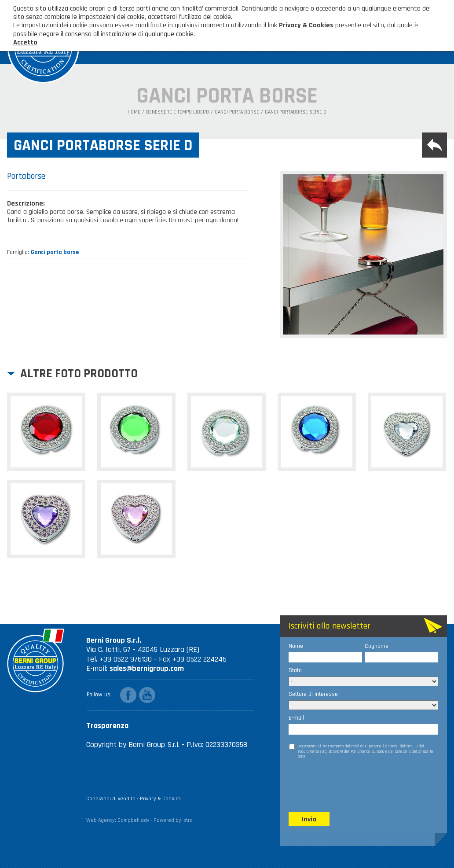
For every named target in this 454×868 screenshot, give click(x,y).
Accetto (25, 42)
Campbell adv (133, 820)
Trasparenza (107, 726)
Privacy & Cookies (160, 799)
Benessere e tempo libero (178, 112)
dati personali (372, 746)
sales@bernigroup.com (147, 668)
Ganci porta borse (237, 112)
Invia (309, 819)
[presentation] (355, 785)
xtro (188, 820)
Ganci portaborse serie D (296, 112)
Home (134, 112)
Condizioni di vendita (111, 799)
